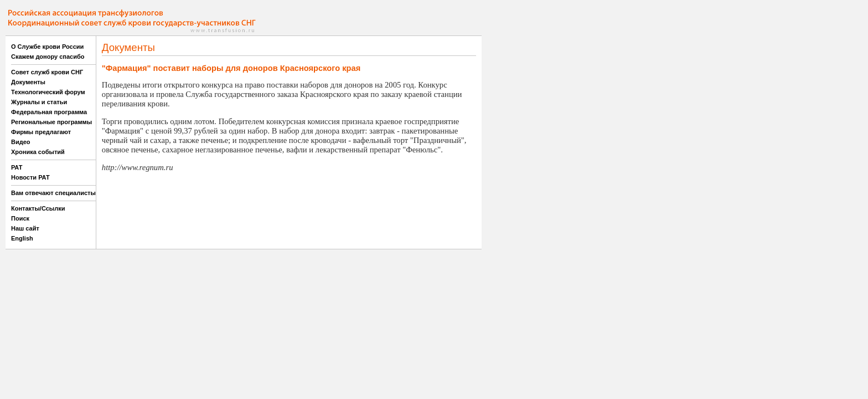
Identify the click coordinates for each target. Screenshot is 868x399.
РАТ (17, 167)
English (22, 238)
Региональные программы (51, 122)
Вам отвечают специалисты (53, 193)
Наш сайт (25, 228)
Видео (21, 142)
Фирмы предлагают (41, 132)
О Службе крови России (47, 47)
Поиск (20, 218)
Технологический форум (48, 92)
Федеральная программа (49, 112)
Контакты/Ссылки (38, 208)
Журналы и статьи (39, 102)
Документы (28, 82)
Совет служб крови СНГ (47, 72)
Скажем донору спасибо (48, 57)
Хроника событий (38, 152)
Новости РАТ (30, 177)
